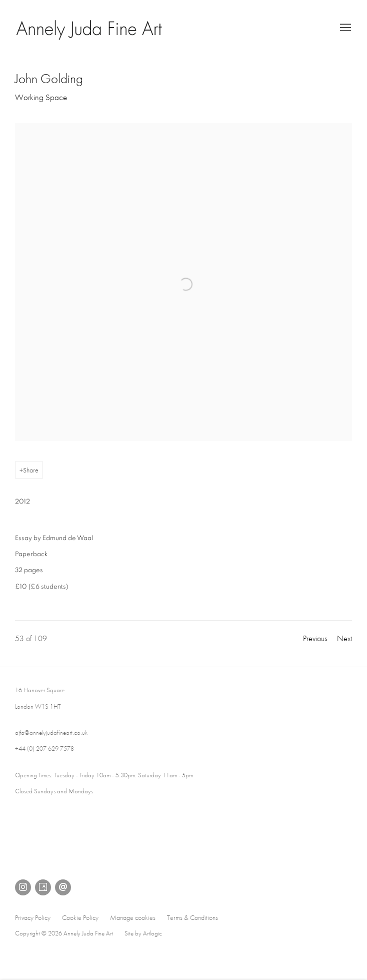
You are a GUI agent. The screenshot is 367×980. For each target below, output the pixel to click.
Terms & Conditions (192, 917)
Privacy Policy (33, 917)
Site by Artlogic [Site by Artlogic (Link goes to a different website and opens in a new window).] (143, 933)
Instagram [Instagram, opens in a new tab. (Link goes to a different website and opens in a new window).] (23, 887)
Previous (315, 638)
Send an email (63, 887)
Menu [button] (344, 28)
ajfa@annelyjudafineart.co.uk (51, 732)
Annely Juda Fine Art (90, 28)
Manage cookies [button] (133, 917)
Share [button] (31, 470)
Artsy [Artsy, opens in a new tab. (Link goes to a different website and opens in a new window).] (43, 887)
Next (344, 638)
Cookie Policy (80, 917)
